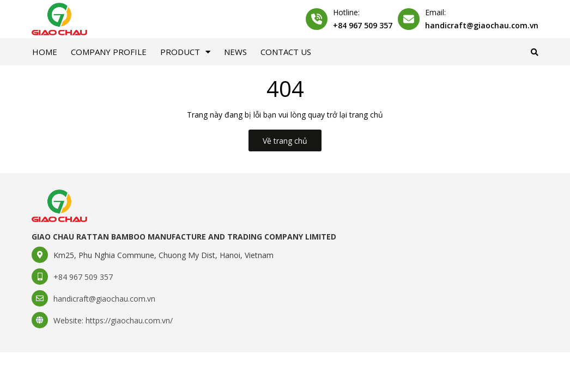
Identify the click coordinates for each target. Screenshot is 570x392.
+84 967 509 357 (363, 25)
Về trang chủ (285, 141)
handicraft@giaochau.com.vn (482, 25)
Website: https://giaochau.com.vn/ (113, 320)
